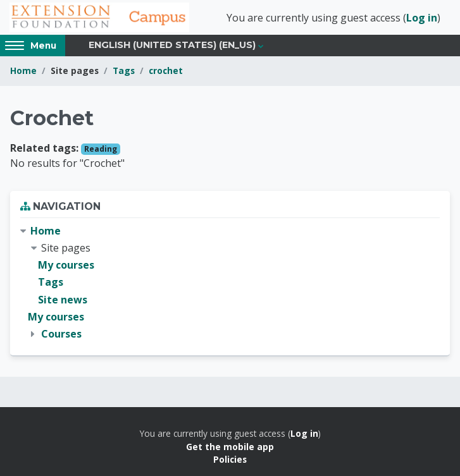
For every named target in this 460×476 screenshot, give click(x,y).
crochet (166, 70)
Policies (230, 459)
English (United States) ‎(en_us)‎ (172, 45)
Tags (124, 70)
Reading (101, 149)
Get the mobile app (230, 447)
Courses (61, 334)
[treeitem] (230, 283)
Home (23, 70)
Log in (422, 18)
